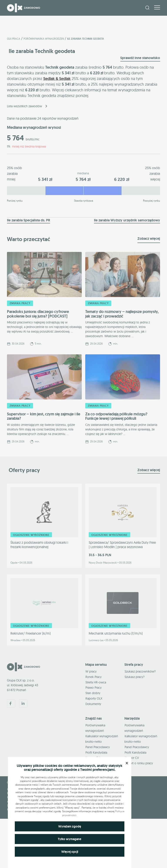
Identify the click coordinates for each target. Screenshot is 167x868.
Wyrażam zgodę (70, 826)
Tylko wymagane (70, 839)
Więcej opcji (70, 852)
